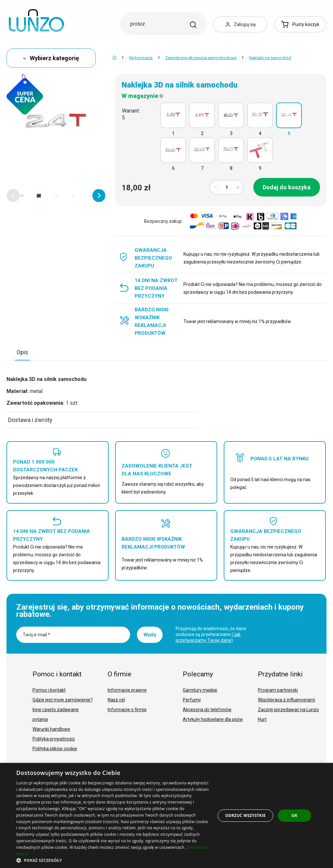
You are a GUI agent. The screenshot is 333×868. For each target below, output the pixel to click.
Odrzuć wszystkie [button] (245, 815)
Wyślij (150, 635)
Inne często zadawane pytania (56, 714)
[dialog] (166, 815)
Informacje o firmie (127, 710)
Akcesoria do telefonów (207, 710)
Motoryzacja (141, 58)
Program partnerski (278, 690)
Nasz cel (116, 700)
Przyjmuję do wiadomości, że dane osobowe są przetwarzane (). (211, 634)
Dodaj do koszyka (287, 187)
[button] (13, 196)
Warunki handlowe (51, 729)
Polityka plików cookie (55, 749)
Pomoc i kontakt (49, 690)
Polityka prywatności (54, 739)
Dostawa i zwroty (30, 420)
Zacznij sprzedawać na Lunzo (288, 710)
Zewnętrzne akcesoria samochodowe (201, 58)
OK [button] (294, 815)
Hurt (262, 719)
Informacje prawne (127, 690)
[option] (22, 196)
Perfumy (192, 700)
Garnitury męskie (200, 690)
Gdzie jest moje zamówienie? (63, 700)
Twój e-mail (36, 635)
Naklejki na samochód (270, 58)
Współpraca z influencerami (286, 700)
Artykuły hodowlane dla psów (213, 719)
